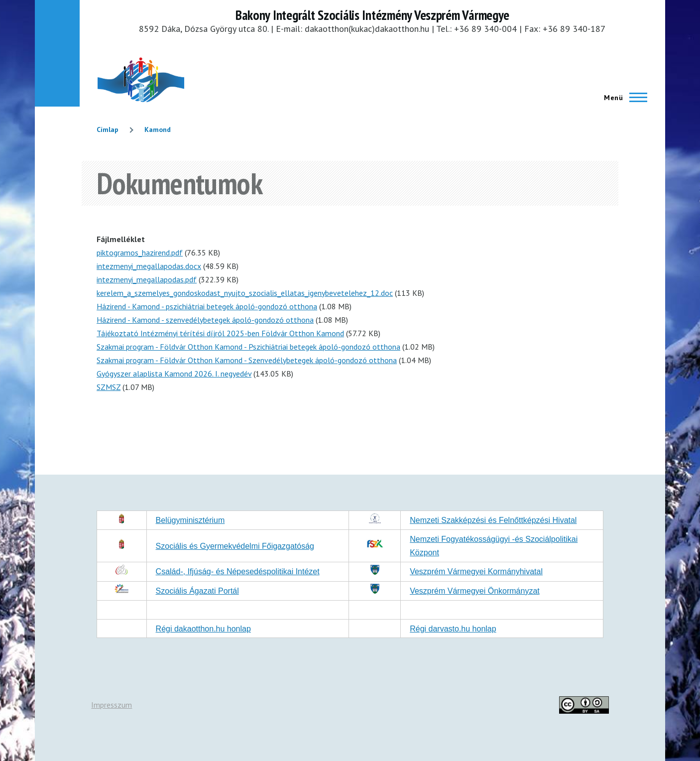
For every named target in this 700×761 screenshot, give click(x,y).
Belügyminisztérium (190, 520)
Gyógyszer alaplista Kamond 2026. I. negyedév (174, 374)
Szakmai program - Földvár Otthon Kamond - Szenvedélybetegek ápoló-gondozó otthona (247, 360)
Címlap (108, 129)
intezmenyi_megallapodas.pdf (147, 279)
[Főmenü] (623, 98)
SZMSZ (109, 387)
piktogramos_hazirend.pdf (140, 253)
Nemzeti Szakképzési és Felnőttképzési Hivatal (493, 520)
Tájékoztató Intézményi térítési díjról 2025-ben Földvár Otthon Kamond (220, 333)
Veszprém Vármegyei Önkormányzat (475, 591)
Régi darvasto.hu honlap (453, 629)
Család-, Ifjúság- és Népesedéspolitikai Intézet (238, 571)
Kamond (158, 129)
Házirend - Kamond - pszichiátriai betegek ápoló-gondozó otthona (207, 306)
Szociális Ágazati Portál (197, 591)
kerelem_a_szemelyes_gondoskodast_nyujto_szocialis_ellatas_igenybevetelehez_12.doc (245, 293)
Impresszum (112, 705)
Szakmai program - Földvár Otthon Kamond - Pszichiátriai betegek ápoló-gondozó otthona (248, 347)
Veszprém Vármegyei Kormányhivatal (476, 571)
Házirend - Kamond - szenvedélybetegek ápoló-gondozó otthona (205, 320)
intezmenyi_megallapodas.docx (149, 266)
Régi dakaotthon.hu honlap (203, 629)
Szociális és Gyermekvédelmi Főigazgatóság (235, 546)
